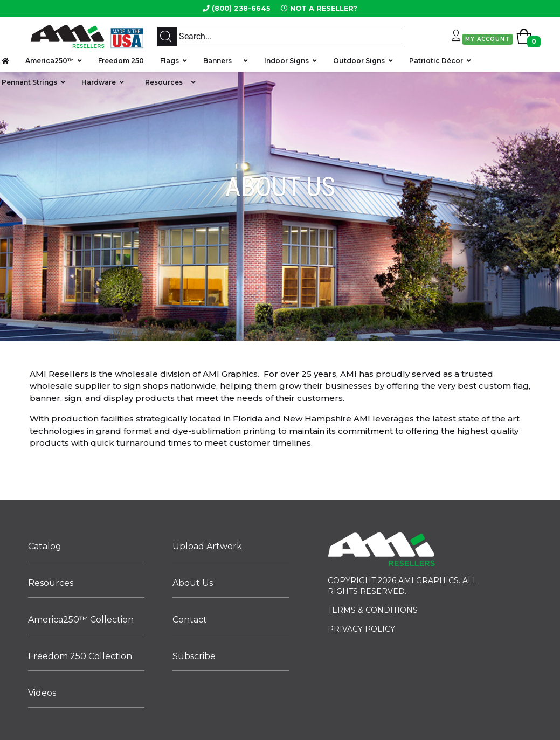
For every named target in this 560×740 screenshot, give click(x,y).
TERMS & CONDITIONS (373, 610)
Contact (190, 620)
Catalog (45, 546)
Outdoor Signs (359, 61)
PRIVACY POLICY (361, 629)
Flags (170, 61)
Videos (42, 693)
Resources (164, 82)
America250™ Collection (81, 620)
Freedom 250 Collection (80, 656)
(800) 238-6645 (241, 8)
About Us (193, 583)
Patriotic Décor (436, 61)
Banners (222, 61)
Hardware (99, 82)
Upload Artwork (207, 546)
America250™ (50, 61)
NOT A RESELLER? (324, 8)
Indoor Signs (286, 61)
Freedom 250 (121, 61)
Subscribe (194, 656)
